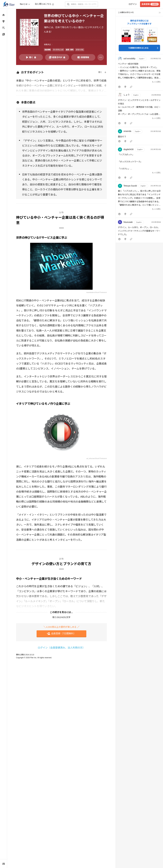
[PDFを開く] (57, 57)
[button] (139, 73)
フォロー (142, 59)
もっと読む (156, 82)
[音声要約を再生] (31, 57)
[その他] (101, 57)
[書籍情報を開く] (83, 57)
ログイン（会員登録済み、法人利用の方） (61, 648)
